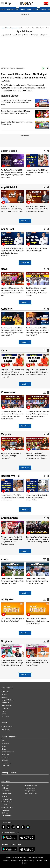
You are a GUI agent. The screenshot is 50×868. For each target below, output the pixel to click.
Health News (5, 766)
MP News (4, 796)
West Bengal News (31, 794)
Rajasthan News (30, 788)
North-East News (7, 799)
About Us (4, 694)
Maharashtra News (31, 785)
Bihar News (5, 785)
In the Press (5, 703)
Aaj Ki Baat (7, 229)
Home (3, 9)
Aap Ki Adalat (9, 187)
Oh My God (8, 599)
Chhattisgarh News (7, 807)
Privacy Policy (28, 861)
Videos (23, 9)
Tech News (5, 757)
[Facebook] (3, 827)
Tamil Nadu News (7, 802)
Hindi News (5, 708)
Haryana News (6, 791)
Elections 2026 (13, 9)
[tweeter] (8, 827)
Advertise (4, 697)
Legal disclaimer (16, 861)
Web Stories (5, 717)
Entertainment (9, 518)
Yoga (4, 351)
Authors (4, 714)
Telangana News (30, 791)
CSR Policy (38, 861)
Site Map (6, 861)
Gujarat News (6, 810)
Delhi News (5, 788)
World (44, 9)
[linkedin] (23, 827)
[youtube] (18, 827)
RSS (25, 863)
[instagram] (13, 827)
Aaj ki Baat (17, 35)
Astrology (34, 35)
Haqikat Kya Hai (10, 476)
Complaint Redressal (8, 700)
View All (25, 221)
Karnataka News (7, 816)
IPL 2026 (36, 9)
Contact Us (5, 692)
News (3, 28)
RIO (45, 861)
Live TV (4, 711)
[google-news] (28, 827)
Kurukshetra (8, 392)
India (29, 9)
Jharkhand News (7, 794)
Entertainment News (8, 752)
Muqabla (6, 434)
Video (8, 28)
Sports (5, 560)
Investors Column (7, 706)
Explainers (5, 760)
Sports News (5, 755)
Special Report (15, 28)
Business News (6, 763)
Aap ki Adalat (6, 35)
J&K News (5, 813)
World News (5, 744)
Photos (4, 746)
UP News (4, 805)
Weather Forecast (7, 727)
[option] (13, 166)
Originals (44, 35)
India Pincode (6, 730)
